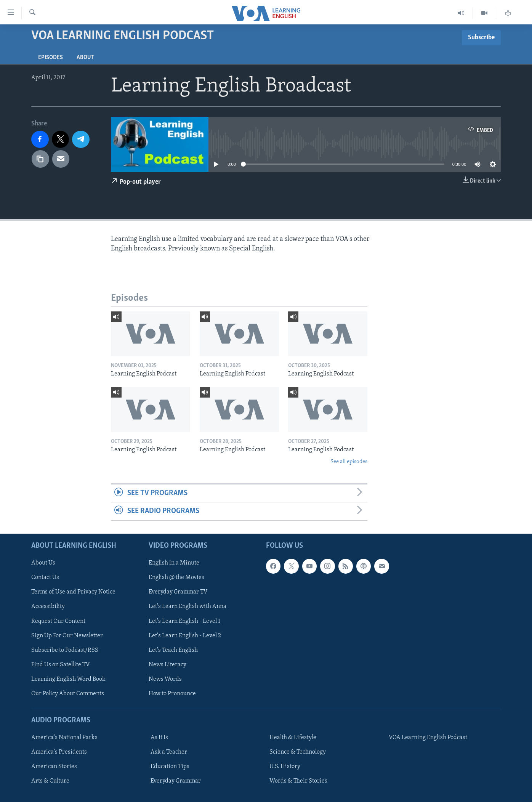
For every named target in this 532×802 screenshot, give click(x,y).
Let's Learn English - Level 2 (185, 635)
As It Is (159, 738)
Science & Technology (298, 752)
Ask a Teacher (169, 752)
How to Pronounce (172, 693)
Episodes (50, 58)
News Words (165, 679)
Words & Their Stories (298, 781)
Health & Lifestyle (293, 738)
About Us (43, 563)
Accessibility (48, 606)
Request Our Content (58, 621)
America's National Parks (64, 738)
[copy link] (40, 159)
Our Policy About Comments (68, 693)
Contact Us (45, 577)
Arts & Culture (50, 781)
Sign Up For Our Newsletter (67, 635)
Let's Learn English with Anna (187, 606)
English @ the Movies (176, 577)
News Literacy (167, 664)
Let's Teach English (173, 650)
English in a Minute (174, 563)
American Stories (54, 767)
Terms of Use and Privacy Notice (73, 592)
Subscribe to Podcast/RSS (65, 650)
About (85, 58)
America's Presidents (59, 752)
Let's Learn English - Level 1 (184, 621)
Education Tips (170, 767)
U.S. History (285, 767)
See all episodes (349, 462)
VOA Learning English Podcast (428, 738)
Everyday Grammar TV (178, 592)
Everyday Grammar (176, 781)
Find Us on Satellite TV (61, 664)
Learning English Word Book (68, 679)
